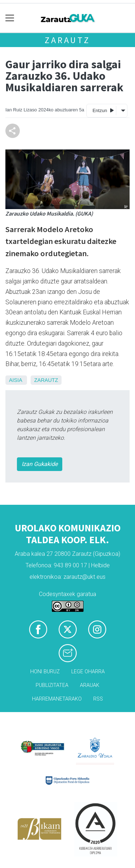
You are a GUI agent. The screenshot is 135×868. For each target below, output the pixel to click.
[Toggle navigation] (10, 18)
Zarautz (67, 40)
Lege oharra (88, 672)
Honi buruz (45, 672)
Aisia (15, 380)
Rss (98, 699)
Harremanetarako (57, 699)
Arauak (90, 685)
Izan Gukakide (40, 464)
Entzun (103, 110)
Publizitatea (52, 685)
